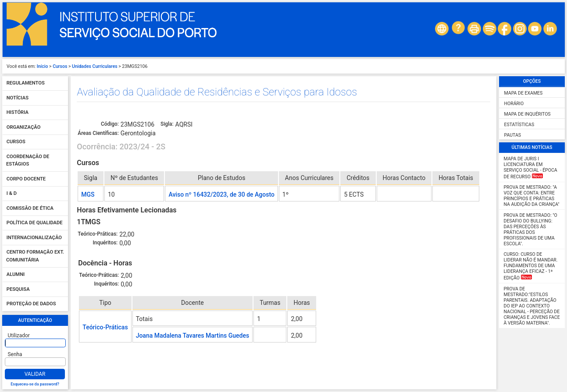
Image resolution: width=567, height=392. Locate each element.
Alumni (16, 275)
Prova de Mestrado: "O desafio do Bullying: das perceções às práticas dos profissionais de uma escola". (531, 230)
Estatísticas (519, 125)
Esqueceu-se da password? (35, 384)
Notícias (18, 98)
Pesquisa (18, 289)
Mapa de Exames (524, 93)
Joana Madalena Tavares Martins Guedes (193, 335)
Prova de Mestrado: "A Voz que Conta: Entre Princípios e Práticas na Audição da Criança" (532, 196)
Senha (15, 354)
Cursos (60, 66)
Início (43, 66)
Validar (35, 374)
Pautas (513, 135)
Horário (514, 104)
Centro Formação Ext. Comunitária (35, 256)
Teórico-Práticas (105, 327)
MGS (88, 194)
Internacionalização (34, 238)
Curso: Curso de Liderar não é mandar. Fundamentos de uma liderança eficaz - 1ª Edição (531, 266)
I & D (12, 194)
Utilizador (19, 335)
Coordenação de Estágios (28, 161)
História (18, 113)
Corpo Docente (26, 179)
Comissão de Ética (30, 208)
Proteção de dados (31, 304)
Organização (24, 127)
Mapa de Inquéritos (528, 114)
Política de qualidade (35, 223)
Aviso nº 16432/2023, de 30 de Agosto (221, 194)
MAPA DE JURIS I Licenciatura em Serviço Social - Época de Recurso (531, 168)
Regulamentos (26, 83)
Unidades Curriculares (95, 66)
